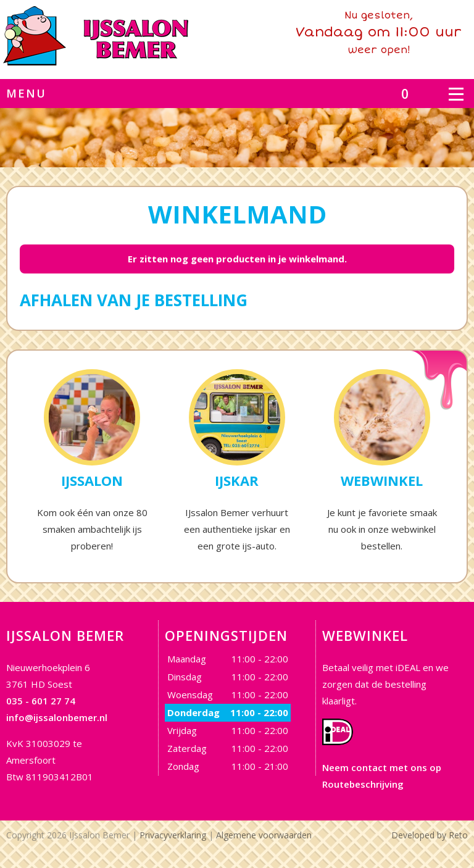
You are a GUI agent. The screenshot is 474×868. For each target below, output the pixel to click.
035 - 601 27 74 (41, 701)
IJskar (237, 480)
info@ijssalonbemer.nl (57, 717)
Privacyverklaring (173, 835)
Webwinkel (382, 480)
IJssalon (92, 480)
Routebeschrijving (363, 784)
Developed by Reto (430, 835)
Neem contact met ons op (382, 767)
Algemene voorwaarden (264, 835)
